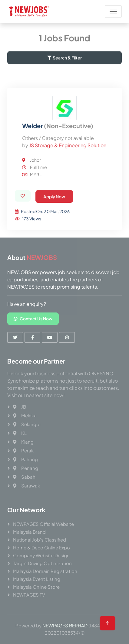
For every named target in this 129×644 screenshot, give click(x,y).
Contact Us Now (33, 319)
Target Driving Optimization (42, 563)
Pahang (25, 459)
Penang (26, 468)
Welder (58, 152)
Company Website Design (41, 555)
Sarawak (26, 485)
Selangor (27, 424)
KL (20, 433)
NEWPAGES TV (29, 595)
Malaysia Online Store (36, 587)
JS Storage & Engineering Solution (68, 172)
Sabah (24, 477)
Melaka (25, 415)
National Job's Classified (40, 540)
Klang (23, 442)
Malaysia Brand (29, 532)
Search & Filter (64, 61)
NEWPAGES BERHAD (65, 625)
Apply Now (54, 223)
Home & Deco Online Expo (41, 547)
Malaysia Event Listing (37, 579)
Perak (23, 450)
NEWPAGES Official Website (43, 524)
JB (20, 407)
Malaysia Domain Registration (45, 571)
